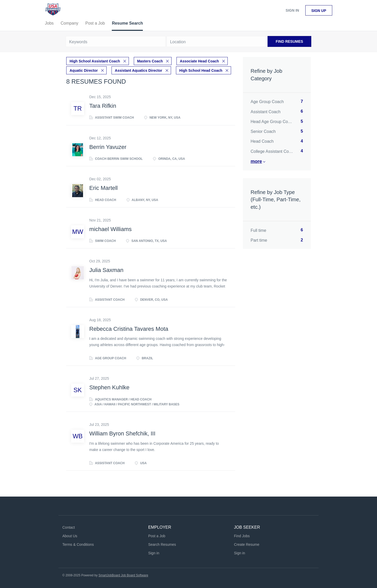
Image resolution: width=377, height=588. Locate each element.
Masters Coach (150, 61)
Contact (69, 527)
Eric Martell (104, 188)
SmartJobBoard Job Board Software (123, 575)
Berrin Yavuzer (108, 147)
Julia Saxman (106, 270)
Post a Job (157, 536)
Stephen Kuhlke (109, 387)
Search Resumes (162, 544)
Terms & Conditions (78, 544)
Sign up (319, 11)
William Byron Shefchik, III (122, 433)
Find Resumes (290, 41)
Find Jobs (242, 536)
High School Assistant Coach (95, 61)
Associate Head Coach (199, 61)
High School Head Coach (201, 70)
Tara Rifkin (103, 106)
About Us (70, 536)
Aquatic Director (84, 70)
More (256, 161)
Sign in (292, 10)
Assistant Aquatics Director (139, 70)
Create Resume (247, 544)
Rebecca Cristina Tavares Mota (129, 329)
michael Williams (110, 229)
